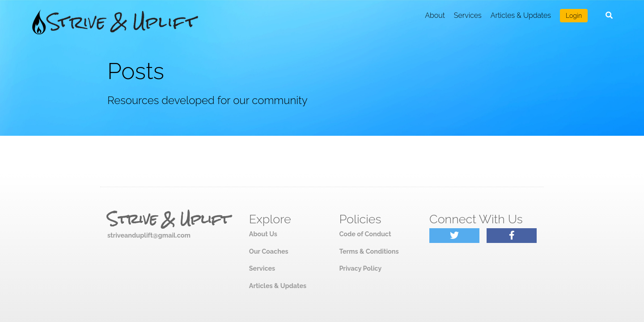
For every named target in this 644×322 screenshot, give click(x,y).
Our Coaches (269, 251)
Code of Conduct (365, 234)
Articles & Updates (521, 15)
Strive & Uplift (169, 219)
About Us (263, 234)
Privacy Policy (360, 268)
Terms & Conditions (369, 251)
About (435, 15)
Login (574, 16)
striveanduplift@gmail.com (149, 235)
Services (468, 15)
